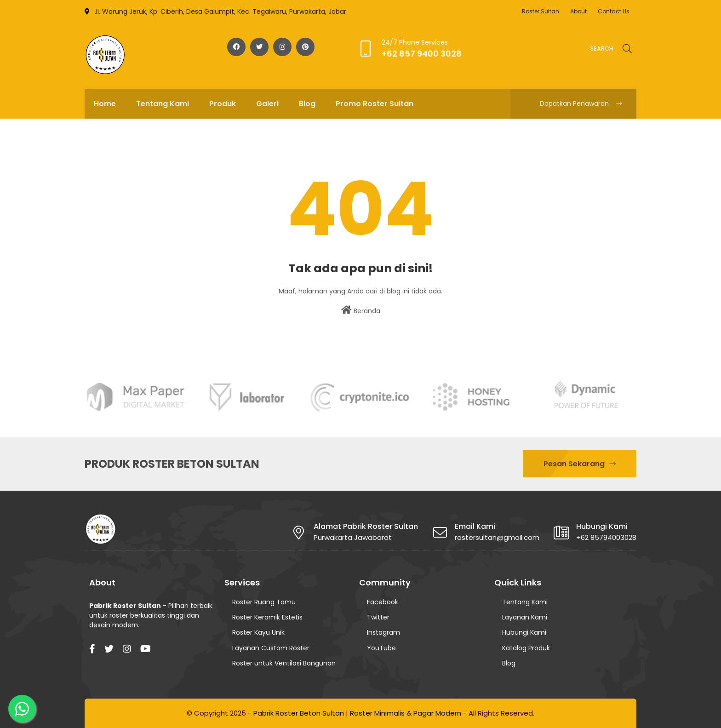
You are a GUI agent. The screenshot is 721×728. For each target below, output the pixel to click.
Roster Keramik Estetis (267, 617)
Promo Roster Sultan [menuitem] (375, 104)
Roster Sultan (541, 11)
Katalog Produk (526, 648)
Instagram (383, 632)
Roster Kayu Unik (258, 632)
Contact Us (614, 11)
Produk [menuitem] (223, 104)
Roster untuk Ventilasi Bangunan (284, 663)
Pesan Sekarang (580, 464)
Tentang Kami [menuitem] (163, 104)
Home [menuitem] (105, 104)
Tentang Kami (525, 602)
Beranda (361, 310)
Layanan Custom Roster (271, 648)
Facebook (383, 602)
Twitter (378, 617)
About (578, 11)
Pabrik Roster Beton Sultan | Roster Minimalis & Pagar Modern (357, 713)
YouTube (381, 648)
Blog (509, 663)
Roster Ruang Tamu (264, 602)
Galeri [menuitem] (267, 104)
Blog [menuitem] (307, 104)
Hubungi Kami (524, 632)
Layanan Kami (525, 617)
